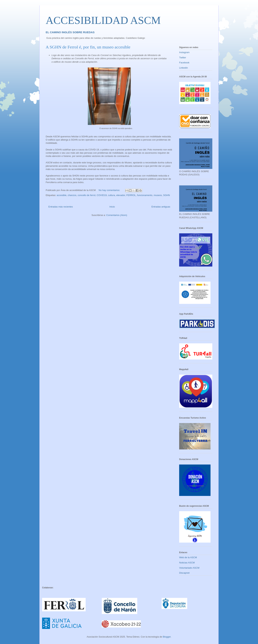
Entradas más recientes (61, 207)
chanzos (72, 195)
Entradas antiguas (161, 207)
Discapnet (184, 573)
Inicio (112, 207)
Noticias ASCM (187, 563)
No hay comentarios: (110, 190)
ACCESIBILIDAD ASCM (103, 20)
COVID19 (102, 195)
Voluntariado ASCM (189, 568)
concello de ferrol (87, 195)
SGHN (167, 195)
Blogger (167, 637)
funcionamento (145, 195)
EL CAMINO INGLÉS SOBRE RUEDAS (70, 32)
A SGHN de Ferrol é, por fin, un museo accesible (88, 47)
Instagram (184, 52)
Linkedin (183, 68)
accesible (61, 195)
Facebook (184, 63)
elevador (121, 195)
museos (158, 195)
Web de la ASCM (188, 557)
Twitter (183, 58)
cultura (112, 195)
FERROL (131, 195)
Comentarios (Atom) (117, 215)
